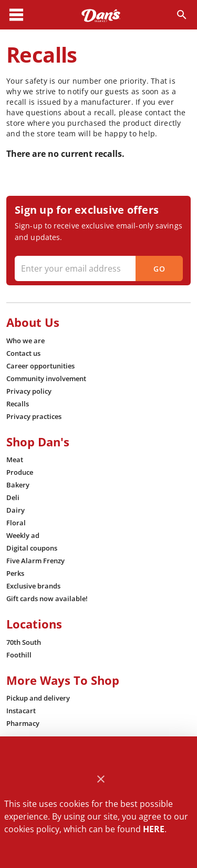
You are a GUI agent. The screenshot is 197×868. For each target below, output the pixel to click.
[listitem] (25, 341)
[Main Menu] (16, 15)
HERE (154, 829)
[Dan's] (101, 15)
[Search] (182, 15)
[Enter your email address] (97, 268)
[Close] (101, 779)
